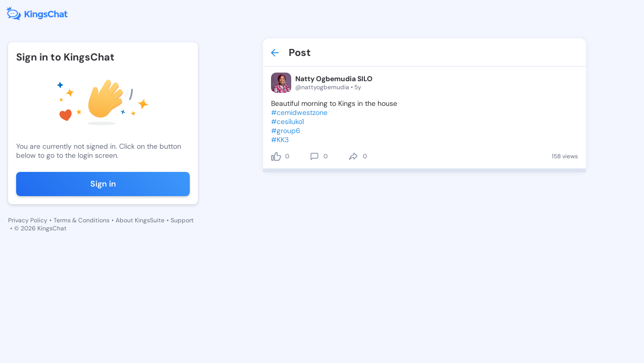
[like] (276, 156)
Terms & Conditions (82, 220)
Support (182, 220)
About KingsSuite (140, 220)
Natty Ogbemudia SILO (334, 79)
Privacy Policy (28, 220)
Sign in (103, 184)
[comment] (314, 156)
